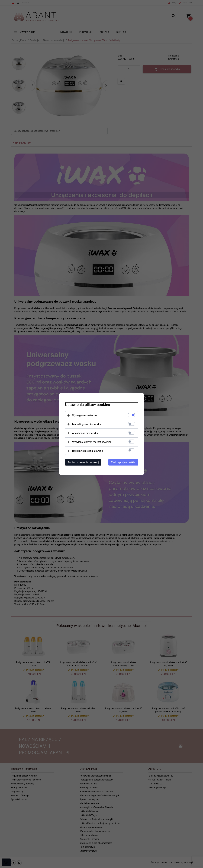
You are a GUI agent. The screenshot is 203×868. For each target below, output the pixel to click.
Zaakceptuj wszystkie (123, 462)
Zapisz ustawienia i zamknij (83, 462)
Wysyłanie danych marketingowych (92, 442)
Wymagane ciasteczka (85, 415)
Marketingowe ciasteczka (87, 424)
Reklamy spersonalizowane (88, 451)
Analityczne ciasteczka (85, 433)
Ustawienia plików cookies (88, 405)
